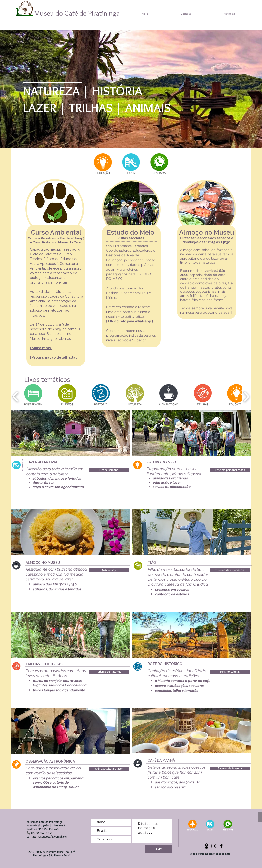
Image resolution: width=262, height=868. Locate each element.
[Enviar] (158, 849)
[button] (109, 470)
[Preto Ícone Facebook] (221, 846)
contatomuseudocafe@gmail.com (48, 836)
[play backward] (16, 397)
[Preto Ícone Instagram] (214, 846)
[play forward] (246, 397)
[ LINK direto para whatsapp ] (130, 321)
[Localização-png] (206, 846)
